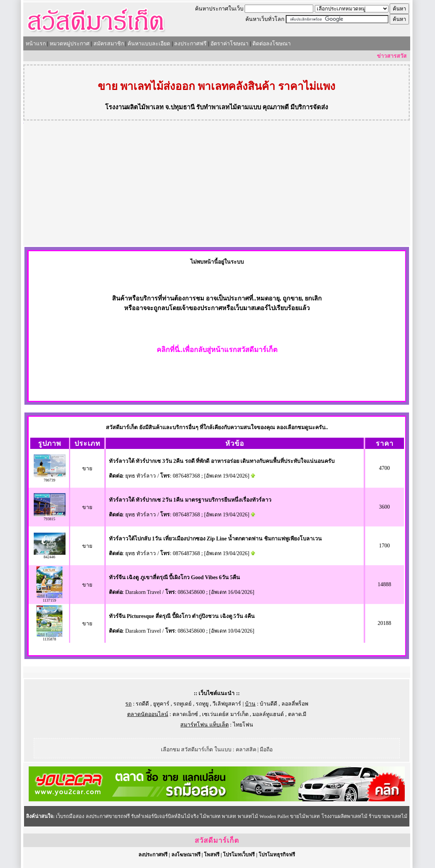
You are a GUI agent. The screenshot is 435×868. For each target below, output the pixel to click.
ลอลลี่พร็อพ (295, 704)
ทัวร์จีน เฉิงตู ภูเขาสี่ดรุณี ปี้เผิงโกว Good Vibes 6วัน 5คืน (175, 577)
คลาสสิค (246, 750)
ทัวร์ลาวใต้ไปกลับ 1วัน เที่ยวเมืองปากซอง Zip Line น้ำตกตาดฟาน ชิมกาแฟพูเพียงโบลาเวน (215, 539)
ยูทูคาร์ (161, 704)
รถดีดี (142, 704)
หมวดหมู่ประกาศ (70, 44)
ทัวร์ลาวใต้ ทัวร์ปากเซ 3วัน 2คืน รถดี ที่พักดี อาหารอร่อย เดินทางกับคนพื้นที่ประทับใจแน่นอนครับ (222, 461)
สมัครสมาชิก (109, 44)
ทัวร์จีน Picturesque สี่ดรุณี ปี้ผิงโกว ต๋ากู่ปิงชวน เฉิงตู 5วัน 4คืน (182, 616)
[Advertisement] (217, 188)
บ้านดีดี (268, 704)
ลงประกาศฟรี (190, 44)
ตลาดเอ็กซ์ (185, 714)
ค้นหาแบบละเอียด (149, 44)
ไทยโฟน (243, 725)
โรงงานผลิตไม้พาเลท (134, 107)
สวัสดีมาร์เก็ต (217, 840)
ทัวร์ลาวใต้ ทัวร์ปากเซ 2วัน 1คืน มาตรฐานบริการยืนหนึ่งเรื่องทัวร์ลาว (190, 500)
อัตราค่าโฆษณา (230, 44)
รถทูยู (202, 704)
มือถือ (266, 750)
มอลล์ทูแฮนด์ (268, 714)
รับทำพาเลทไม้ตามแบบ (229, 107)
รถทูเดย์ (182, 704)
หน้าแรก (36, 44)
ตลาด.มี (297, 714)
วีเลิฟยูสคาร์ (227, 704)
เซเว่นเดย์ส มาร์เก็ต (225, 714)
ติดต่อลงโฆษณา (272, 44)
